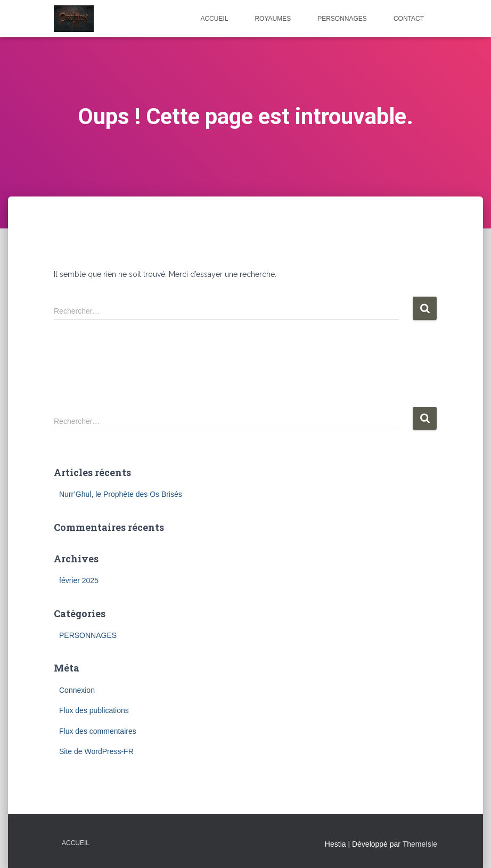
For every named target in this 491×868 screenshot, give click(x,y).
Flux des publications (94, 710)
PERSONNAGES (342, 19)
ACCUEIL (214, 19)
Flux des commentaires (98, 731)
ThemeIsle (420, 844)
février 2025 (79, 580)
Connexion (77, 690)
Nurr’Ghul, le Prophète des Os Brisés (121, 494)
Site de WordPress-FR (96, 751)
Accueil (76, 843)
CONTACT (409, 19)
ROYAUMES (273, 19)
